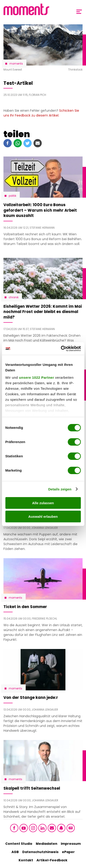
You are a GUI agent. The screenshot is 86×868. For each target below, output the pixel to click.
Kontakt (26, 860)
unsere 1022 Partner (37, 377)
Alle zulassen (43, 503)
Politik (12, 196)
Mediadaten (47, 844)
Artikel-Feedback (52, 860)
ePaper (68, 852)
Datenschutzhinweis (40, 852)
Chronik (14, 297)
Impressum (71, 844)
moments (16, 64)
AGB (15, 852)
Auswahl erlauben (43, 517)
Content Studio (19, 844)
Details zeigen (60, 489)
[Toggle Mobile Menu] (79, 12)
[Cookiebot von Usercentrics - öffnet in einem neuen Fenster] (61, 349)
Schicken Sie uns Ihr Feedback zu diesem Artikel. (41, 113)
